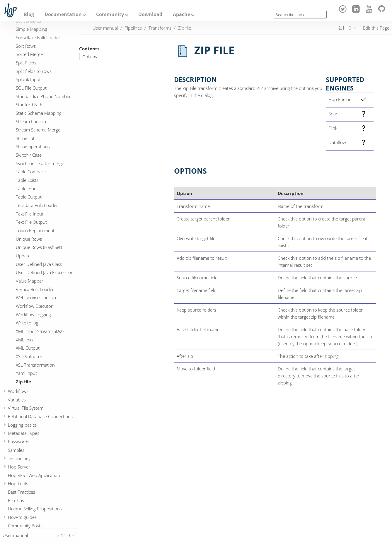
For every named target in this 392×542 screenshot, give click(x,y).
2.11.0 (345, 28)
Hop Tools (18, 483)
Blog (29, 14)
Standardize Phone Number (43, 96)
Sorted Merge (29, 54)
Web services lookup (36, 297)
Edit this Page (376, 28)
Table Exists (27, 180)
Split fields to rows (34, 71)
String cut (25, 138)
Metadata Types (24, 433)
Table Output (29, 197)
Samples (16, 450)
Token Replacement (35, 230)
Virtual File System (26, 408)
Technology (19, 458)
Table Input (27, 189)
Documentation (63, 14)
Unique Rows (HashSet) (39, 247)
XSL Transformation (35, 365)
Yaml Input (26, 373)
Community (110, 14)
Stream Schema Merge (38, 130)
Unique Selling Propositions (35, 509)
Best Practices (22, 492)
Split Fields (26, 63)
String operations (33, 146)
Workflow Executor (34, 306)
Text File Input (30, 214)
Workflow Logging (33, 314)
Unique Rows (29, 239)
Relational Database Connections (40, 416)
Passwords (19, 442)
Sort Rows (26, 46)
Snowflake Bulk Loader (38, 37)
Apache (181, 14)
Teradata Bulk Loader (37, 205)
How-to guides (22, 517)
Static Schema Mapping (39, 113)
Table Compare (31, 172)
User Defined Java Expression (45, 272)
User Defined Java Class (39, 264)
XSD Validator (29, 356)
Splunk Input (28, 79)
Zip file (23, 382)
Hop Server (19, 467)
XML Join (24, 340)
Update (23, 256)
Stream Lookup (31, 122)
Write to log (27, 323)
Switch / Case (29, 155)
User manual (105, 28)
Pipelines (133, 28)
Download (150, 14)
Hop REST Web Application (34, 475)
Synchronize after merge (40, 163)
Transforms (160, 28)
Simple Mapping (31, 29)
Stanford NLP (29, 105)
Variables (17, 400)
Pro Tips (16, 500)
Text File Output (31, 222)
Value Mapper (30, 281)
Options (90, 57)
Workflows (18, 391)
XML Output (28, 348)
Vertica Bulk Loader (35, 289)
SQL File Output (31, 88)
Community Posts (25, 526)
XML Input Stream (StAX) (40, 331)
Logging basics (22, 425)
